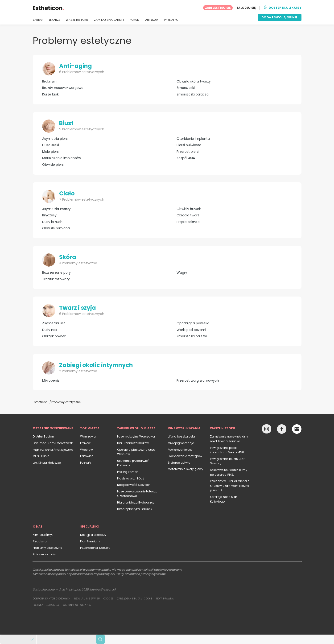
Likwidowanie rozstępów (185, 456)
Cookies (108, 599)
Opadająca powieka (193, 323)
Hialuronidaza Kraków (133, 443)
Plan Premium (90, 541)
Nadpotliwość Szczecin (134, 485)
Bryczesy (49, 215)
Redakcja (40, 541)
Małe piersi (51, 152)
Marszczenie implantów (62, 158)
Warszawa (88, 436)
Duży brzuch (52, 222)
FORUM (135, 20)
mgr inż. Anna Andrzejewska (53, 450)
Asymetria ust (54, 323)
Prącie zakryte (188, 222)
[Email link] (297, 429)
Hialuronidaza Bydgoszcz (136, 502)
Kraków (85, 443)
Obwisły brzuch (189, 209)
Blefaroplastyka (179, 463)
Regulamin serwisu (87, 599)
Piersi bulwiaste (189, 145)
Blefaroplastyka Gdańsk (135, 509)
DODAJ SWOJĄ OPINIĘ (280, 17)
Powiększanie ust (180, 450)
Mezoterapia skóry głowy (186, 469)
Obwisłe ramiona (56, 228)
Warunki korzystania (77, 605)
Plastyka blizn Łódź (130, 478)
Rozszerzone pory (56, 273)
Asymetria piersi (55, 139)
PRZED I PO (171, 20)
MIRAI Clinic (41, 456)
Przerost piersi (188, 152)
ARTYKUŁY (152, 20)
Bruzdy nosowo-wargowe (63, 88)
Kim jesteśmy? (43, 535)
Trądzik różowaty (56, 279)
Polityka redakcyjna (46, 605)
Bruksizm (49, 81)
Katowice (87, 456)
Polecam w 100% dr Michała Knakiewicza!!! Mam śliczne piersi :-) (230, 486)
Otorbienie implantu (193, 139)
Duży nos (50, 330)
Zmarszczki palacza (193, 94)
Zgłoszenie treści (45, 554)
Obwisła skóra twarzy (194, 81)
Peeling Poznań (128, 472)
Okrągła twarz (188, 215)
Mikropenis (51, 381)
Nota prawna (165, 599)
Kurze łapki (51, 94)
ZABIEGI (38, 20)
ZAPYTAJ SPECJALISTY (109, 20)
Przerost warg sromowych (198, 381)
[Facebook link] (282, 430)
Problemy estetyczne (47, 548)
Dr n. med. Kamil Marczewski (53, 443)
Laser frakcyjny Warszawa (136, 436)
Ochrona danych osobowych (52, 599)
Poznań (85, 463)
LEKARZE (55, 20)
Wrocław (87, 450)
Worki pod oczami (191, 330)
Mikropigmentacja (181, 443)
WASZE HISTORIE (77, 20)
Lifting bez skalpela (181, 436)
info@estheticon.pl (102, 589)
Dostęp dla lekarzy (93, 535)
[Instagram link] (267, 430)
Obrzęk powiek (54, 336)
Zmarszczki (186, 88)
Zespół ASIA (186, 158)
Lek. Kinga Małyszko (47, 463)
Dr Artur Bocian (43, 436)
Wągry (182, 273)
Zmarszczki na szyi (192, 336)
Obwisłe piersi (53, 165)
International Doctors (95, 548)
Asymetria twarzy (56, 209)
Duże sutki (51, 145)
